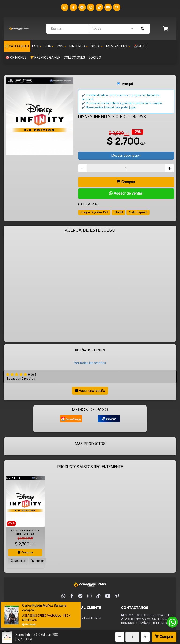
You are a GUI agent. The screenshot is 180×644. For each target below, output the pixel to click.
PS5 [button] (62, 46)
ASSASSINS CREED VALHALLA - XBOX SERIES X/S (46, 618)
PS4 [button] (49, 46)
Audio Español (138, 212)
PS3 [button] (37, 46)
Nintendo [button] (79, 46)
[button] (166, 29)
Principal (127, 84)
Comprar (164, 637)
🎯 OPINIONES (16, 57)
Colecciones (74, 57)
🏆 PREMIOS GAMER (45, 57)
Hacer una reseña (90, 391)
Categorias (17, 46)
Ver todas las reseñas (90, 363)
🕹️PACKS (141, 46)
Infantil (118, 212)
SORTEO (95, 57)
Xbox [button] (97, 46)
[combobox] (112, 28)
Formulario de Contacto (82, 618)
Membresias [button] (118, 46)
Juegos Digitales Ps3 (94, 212)
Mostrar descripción (126, 156)
